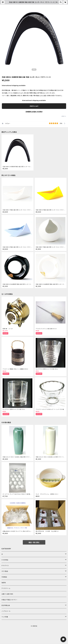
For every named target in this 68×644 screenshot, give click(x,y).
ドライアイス (5, 566)
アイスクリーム (6, 588)
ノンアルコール (6, 611)
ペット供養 (5, 617)
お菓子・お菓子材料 (7, 594)
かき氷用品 (5, 560)
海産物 (4, 583)
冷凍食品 (4, 577)
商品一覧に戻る (34, 542)
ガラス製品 (5, 571)
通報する (64, 116)
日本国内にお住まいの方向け (34, 112)
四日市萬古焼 (6, 605)
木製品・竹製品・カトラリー (9, 600)
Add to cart (34, 106)
